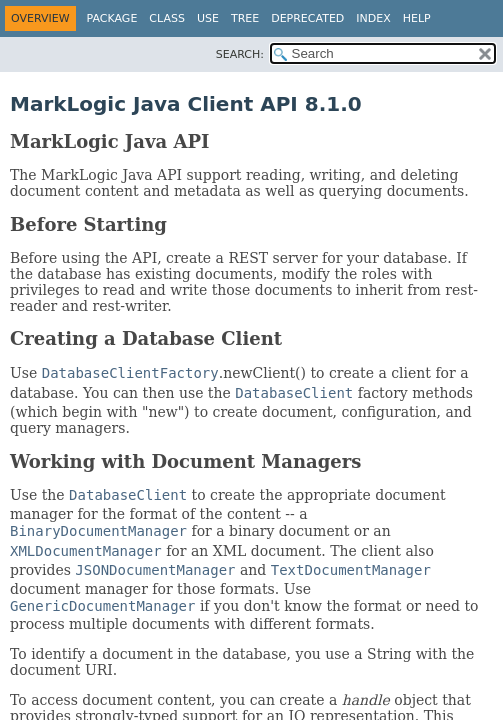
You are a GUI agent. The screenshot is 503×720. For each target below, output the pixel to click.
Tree (245, 18)
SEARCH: (240, 54)
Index (373, 18)
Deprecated (307, 18)
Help (417, 18)
